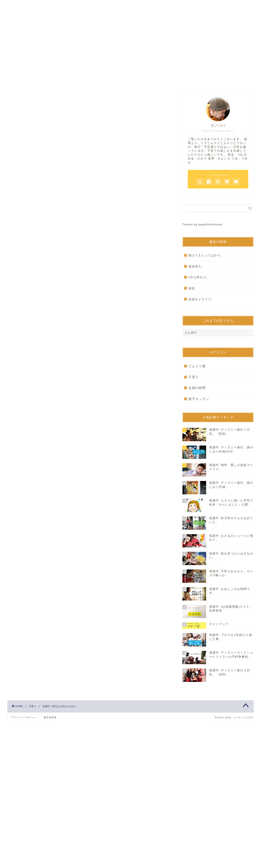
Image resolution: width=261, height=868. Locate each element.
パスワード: (43, 227)
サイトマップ (183, 79)
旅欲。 (193, 288)
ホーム (78, 79)
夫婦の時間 (197, 388)
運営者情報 (50, 717)
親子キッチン (199, 399)
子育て (20, 172)
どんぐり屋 (197, 366)
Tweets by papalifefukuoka (202, 224)
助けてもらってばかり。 (206, 255)
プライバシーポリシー (24, 717)
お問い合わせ (130, 79)
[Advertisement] (89, 127)
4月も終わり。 (199, 277)
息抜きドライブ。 (201, 299)
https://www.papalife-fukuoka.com (62, 291)
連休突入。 (197, 266)
